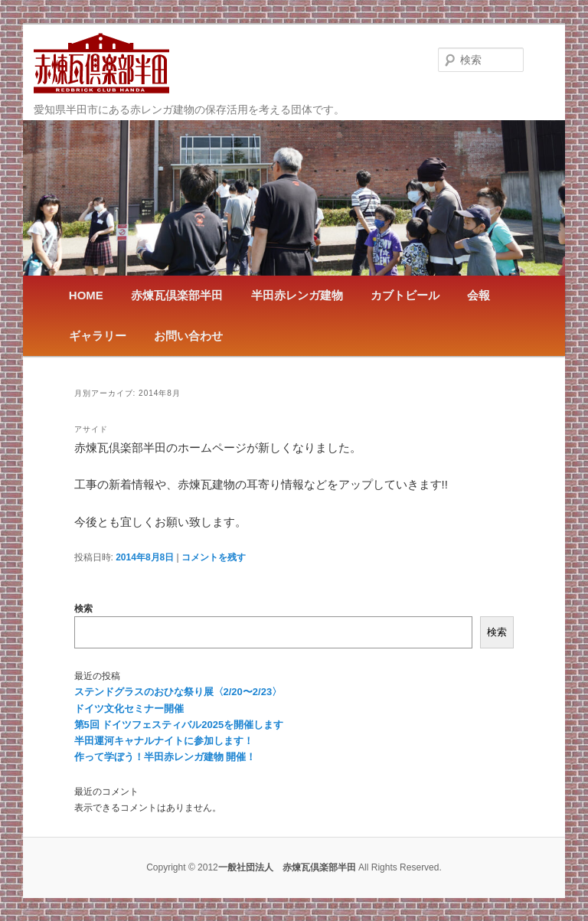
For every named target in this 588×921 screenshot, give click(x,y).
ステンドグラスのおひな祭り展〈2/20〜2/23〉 (178, 692)
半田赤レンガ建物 (297, 295)
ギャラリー (98, 336)
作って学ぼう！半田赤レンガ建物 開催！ (165, 757)
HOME (86, 295)
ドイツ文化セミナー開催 (129, 709)
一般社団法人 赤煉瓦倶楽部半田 (101, 63)
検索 (83, 609)
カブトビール (405, 295)
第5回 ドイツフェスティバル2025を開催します (179, 725)
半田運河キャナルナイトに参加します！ (164, 741)
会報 (479, 295)
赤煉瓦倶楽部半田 (177, 295)
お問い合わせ (188, 336)
